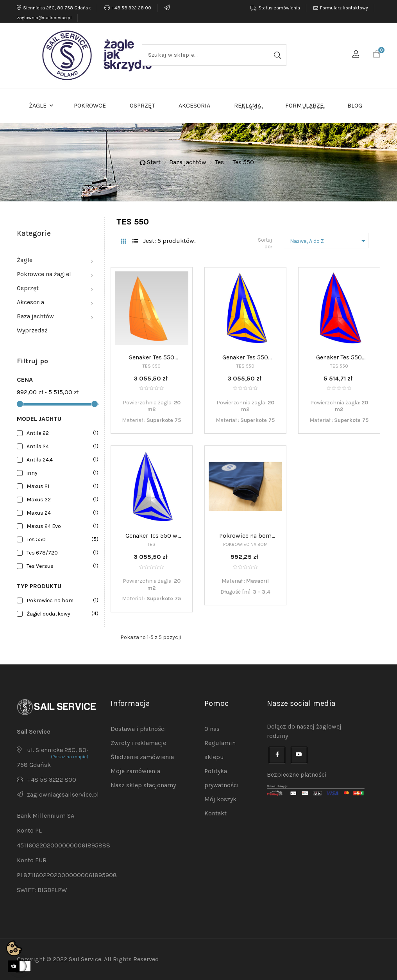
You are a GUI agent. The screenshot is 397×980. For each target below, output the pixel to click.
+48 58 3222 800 (52, 780)
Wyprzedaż (32, 330)
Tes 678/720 (61, 553)
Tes (151, 544)
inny (61, 473)
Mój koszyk (220, 799)
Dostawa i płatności (138, 729)
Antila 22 (61, 433)
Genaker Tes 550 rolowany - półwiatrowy (339, 358)
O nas (212, 729)
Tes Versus (61, 566)
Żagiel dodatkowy (61, 614)
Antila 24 (61, 446)
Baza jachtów (35, 316)
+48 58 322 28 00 (128, 8)
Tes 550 (61, 539)
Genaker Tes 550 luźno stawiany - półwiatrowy (152, 358)
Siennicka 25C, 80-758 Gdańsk (54, 8)
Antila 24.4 (61, 460)
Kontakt (215, 813)
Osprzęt (28, 288)
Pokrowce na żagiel (44, 274)
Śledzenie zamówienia (142, 757)
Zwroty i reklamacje (138, 743)
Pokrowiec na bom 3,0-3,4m (245, 536)
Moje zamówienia (135, 771)
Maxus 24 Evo (61, 526)
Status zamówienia (279, 8)
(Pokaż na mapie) (70, 757)
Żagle (25, 260)
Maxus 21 (61, 486)
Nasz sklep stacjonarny (143, 785)
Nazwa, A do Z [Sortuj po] (329, 241)
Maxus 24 (61, 513)
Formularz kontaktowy (344, 8)
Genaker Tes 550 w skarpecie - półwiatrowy (151, 536)
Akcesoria (30, 302)
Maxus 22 (61, 500)
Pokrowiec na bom (61, 600)
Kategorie (34, 233)
